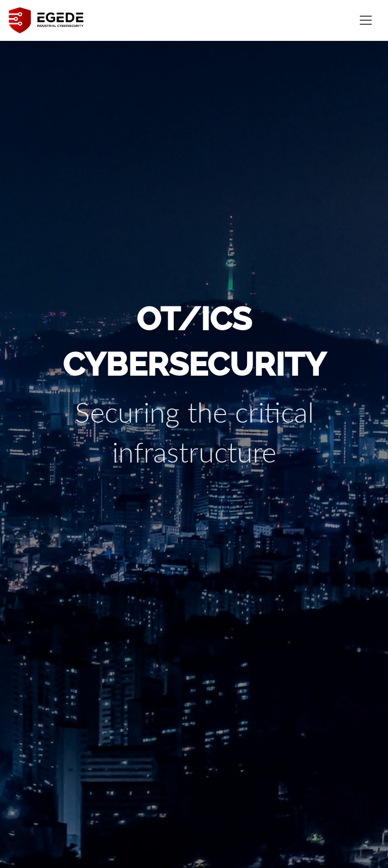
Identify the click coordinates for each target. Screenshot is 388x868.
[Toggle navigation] (366, 20)
